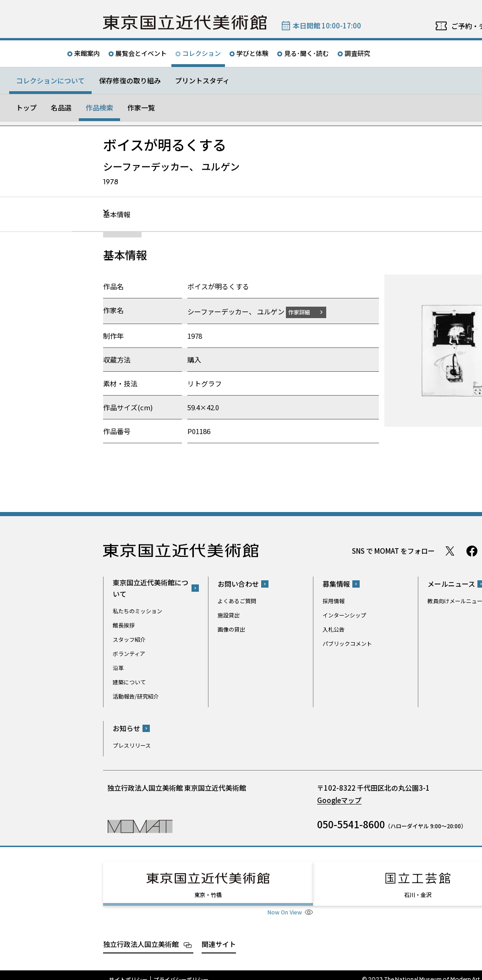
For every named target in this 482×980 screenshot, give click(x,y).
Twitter (450, 551)
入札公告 (334, 629)
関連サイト (219, 935)
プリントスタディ (202, 80)
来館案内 (87, 53)
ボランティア (129, 653)
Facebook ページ (472, 551)
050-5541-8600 (351, 824)
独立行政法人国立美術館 (141, 935)
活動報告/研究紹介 (136, 696)
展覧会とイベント (141, 53)
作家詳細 (305, 311)
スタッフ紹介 (129, 639)
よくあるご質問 (237, 601)
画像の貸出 (231, 629)
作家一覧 (141, 107)
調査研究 (357, 53)
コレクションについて (50, 80)
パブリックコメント (347, 643)
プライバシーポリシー (181, 971)
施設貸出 (229, 615)
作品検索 (99, 107)
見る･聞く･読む (307, 53)
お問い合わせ (238, 584)
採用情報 (334, 601)
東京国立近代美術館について (151, 588)
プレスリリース (132, 745)
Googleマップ (339, 800)
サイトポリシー (128, 971)
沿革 (118, 667)
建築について (129, 681)
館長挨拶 (124, 625)
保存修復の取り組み (130, 80)
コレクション (202, 53)
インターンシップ (344, 615)
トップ (26, 107)
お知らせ (126, 728)
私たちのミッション (137, 610)
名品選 (61, 107)
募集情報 (336, 584)
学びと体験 (252, 53)
